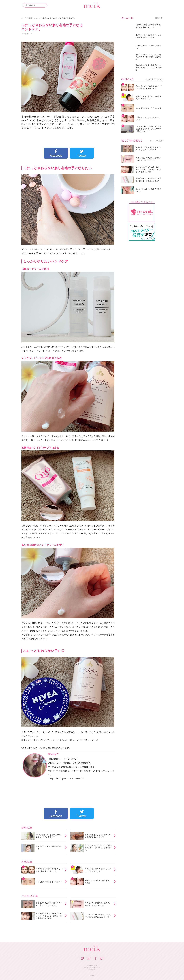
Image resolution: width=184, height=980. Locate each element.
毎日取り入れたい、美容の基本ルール (49, 848)
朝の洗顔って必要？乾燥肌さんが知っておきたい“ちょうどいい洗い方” (149, 67)
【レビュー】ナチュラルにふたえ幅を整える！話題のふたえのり (98, 916)
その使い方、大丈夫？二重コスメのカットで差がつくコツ (98, 904)
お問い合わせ (92, 966)
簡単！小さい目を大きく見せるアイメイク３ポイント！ (98, 870)
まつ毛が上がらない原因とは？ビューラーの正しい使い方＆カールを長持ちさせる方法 (49, 916)
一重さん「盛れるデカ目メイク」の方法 (98, 882)
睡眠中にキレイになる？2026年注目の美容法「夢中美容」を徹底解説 (98, 848)
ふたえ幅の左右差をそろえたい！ (49, 882)
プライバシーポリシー (92, 968)
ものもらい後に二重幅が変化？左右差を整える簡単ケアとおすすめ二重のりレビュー (148, 129)
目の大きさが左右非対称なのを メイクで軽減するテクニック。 (49, 870)
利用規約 (92, 970)
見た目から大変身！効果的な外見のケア (148, 190)
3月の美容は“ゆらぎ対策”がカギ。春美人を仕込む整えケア (49, 836)
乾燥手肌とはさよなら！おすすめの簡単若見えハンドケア (98, 836)
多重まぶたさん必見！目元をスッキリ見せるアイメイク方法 (49, 904)
